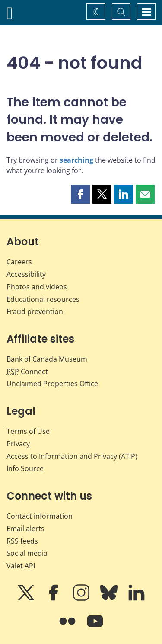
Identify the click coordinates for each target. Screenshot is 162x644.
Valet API (21, 566)
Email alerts (25, 529)
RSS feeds (22, 541)
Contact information (40, 516)
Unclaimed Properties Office (52, 384)
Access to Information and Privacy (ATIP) (72, 456)
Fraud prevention (35, 311)
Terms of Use (28, 431)
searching (76, 160)
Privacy (18, 444)
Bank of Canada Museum (47, 359)
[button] (80, 194)
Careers (19, 262)
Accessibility (26, 274)
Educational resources (43, 299)
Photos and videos (37, 287)
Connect (27, 372)
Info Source (25, 468)
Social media (27, 553)
